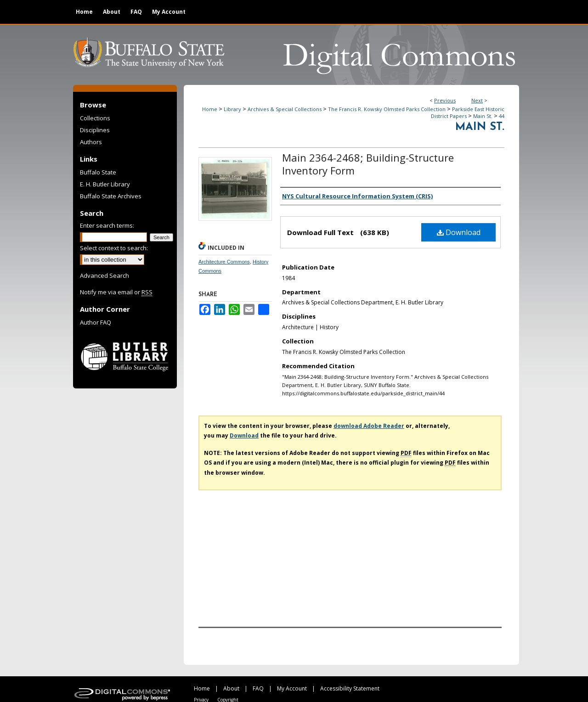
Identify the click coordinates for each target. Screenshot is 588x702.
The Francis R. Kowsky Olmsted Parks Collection (387, 109)
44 (502, 116)
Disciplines (95, 130)
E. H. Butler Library (105, 184)
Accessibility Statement (350, 688)
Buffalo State (98, 172)
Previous (445, 100)
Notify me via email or (116, 292)
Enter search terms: (107, 225)
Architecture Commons (224, 262)
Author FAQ (96, 322)
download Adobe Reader (369, 426)
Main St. (483, 116)
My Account (292, 688)
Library (232, 109)
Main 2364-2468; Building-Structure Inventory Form (368, 164)
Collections (95, 118)
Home (210, 109)
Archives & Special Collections (285, 109)
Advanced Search (105, 275)
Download (459, 232)
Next (477, 100)
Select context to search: (114, 248)
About (231, 688)
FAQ (258, 688)
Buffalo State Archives (111, 196)
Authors (91, 142)
